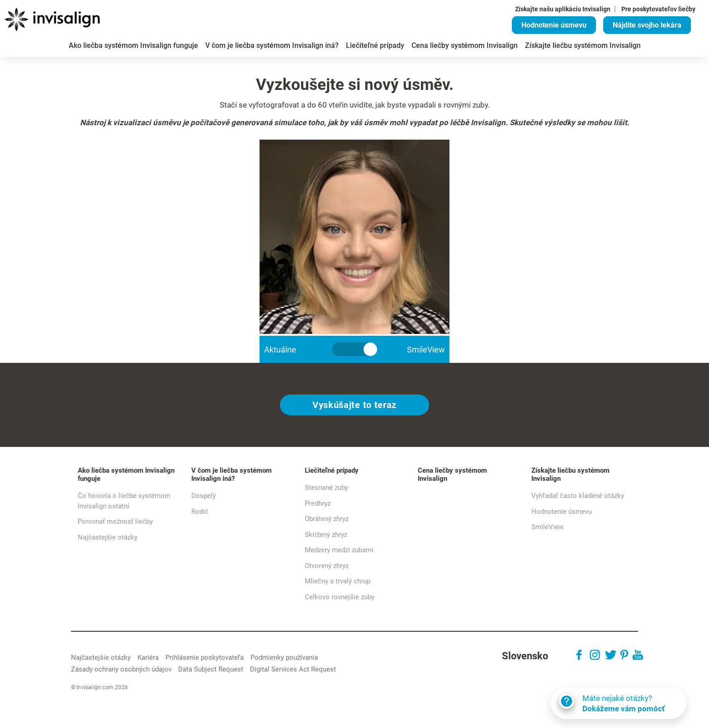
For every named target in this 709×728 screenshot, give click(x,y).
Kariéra (148, 658)
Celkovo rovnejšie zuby (340, 597)
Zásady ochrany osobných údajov (121, 669)
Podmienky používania (284, 658)
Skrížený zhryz (326, 535)
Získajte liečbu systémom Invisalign (570, 474)
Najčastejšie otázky (108, 537)
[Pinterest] (624, 656)
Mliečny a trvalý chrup (338, 581)
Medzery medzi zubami (339, 550)
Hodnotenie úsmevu (554, 25)
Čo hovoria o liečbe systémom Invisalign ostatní (124, 501)
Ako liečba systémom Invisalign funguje (126, 474)
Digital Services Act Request (293, 669)
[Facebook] (579, 656)
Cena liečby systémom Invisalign (452, 474)
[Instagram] (595, 656)
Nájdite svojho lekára (647, 25)
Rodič (200, 512)
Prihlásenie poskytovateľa (205, 658)
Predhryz (318, 503)
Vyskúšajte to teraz (354, 405)
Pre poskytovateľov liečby (658, 9)
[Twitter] (611, 656)
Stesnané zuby (326, 488)
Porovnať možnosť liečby (115, 521)
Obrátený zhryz (327, 519)
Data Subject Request (211, 669)
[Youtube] (638, 656)
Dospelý (203, 496)
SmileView (547, 527)
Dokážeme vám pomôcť (643, 709)
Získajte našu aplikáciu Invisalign (563, 9)
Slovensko (525, 656)
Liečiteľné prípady (332, 470)
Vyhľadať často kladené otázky (578, 496)
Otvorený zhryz (327, 566)
